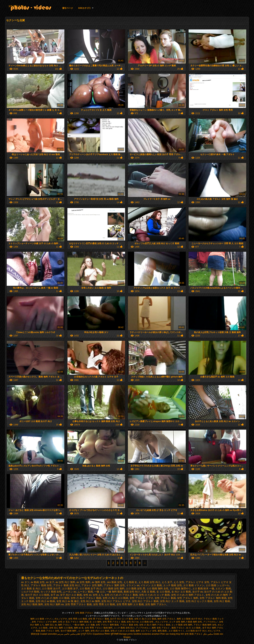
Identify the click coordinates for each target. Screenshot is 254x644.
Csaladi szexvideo (48, 634)
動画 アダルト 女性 (50, 631)
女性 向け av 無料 (90, 601)
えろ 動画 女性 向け (149, 582)
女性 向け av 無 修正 (68, 601)
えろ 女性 (179, 582)
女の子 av (198, 592)
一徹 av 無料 (78, 625)
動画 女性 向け (132, 592)
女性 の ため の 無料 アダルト (188, 595)
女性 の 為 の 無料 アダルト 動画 (155, 625)
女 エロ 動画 (163, 592)
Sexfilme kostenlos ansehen (146, 634)
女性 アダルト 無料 (188, 598)
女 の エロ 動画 (194, 628)
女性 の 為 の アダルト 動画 (86, 598)
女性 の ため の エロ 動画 (123, 631)
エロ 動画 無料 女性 (158, 588)
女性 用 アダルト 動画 (99, 619)
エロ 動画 (43, 628)
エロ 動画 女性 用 (135, 588)
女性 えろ (98, 595)
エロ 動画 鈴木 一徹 (203, 588)
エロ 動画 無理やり (180, 588)
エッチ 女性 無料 (177, 622)
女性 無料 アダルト (156, 604)
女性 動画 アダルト (18, 6)
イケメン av (133, 585)
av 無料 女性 (99, 582)
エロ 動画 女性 (147, 622)
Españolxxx (99, 634)
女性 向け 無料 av (54, 604)
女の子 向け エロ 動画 (37, 595)
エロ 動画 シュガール (217, 585)
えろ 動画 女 (130, 582)
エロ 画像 (90, 625)
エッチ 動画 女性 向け (124, 628)
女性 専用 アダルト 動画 (78, 604)
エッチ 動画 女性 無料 (182, 625)
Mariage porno (126, 634)
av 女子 (50, 582)
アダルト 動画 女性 (41, 585)
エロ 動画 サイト (176, 631)
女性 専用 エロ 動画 (104, 604)
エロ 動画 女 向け (31, 588)
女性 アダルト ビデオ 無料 (44, 622)
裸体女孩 (35, 634)
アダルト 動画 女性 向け (66, 585)
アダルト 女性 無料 (92, 585)
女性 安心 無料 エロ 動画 (61, 628)
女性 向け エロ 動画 (100, 631)
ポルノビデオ (61, 619)
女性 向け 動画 (222, 601)
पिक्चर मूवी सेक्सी (112, 634)
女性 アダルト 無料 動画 (213, 598)
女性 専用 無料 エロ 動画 (130, 604)
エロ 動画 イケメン (194, 585)
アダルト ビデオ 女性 (197, 582)
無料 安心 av (51, 625)
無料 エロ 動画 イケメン (42, 619)
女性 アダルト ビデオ (141, 598)
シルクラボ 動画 (30, 592)
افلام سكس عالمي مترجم (69, 634)
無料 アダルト (65, 625)
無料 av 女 (79, 628)
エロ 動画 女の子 (51, 588)
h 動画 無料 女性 (194, 622)
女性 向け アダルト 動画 (145, 601)
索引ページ (68, 8)
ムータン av (69, 592)
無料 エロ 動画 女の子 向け (190, 619)
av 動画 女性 (38, 582)
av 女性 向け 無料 (65, 582)
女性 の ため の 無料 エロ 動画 (52, 598)
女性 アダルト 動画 (165, 598)
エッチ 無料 (84, 631)
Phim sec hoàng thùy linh (172, 634)
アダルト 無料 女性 (114, 585)
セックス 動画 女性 (51, 592)
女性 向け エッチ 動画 (172, 601)
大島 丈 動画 (148, 592)
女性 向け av (132, 622)
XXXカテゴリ (84, 8)
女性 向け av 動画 (45, 601)
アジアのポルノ (211, 622)
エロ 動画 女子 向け (90, 588)
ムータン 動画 (85, 592)
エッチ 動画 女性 (173, 585)
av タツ (25, 582)
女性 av (87, 595)
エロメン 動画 (223, 588)
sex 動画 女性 (114, 582)
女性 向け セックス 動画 (199, 601)
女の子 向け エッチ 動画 (122, 619)
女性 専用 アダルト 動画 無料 (99, 628)
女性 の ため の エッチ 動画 (154, 595)
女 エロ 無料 (96, 622)
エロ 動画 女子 (70, 588)
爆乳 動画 (163, 631)
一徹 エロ (99, 592)
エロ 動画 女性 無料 (114, 588)
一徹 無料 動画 (114, 592)
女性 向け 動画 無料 (32, 604)
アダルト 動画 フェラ (214, 619)
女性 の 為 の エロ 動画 (115, 598)
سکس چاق (208, 634)
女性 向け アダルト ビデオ (116, 601)
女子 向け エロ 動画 (71, 595)
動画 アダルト (178, 628)
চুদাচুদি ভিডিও (87, 634)
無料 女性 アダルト (166, 619)
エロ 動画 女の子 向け (196, 631)
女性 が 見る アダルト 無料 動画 (73, 622)
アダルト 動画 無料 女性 (205, 625)
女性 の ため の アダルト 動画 (121, 595)
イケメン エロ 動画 (151, 585)
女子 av (55, 595)
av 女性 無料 (84, 582)
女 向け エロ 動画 (181, 592)
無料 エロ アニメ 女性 (146, 631)
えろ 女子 (167, 582)
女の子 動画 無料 (69, 631)
